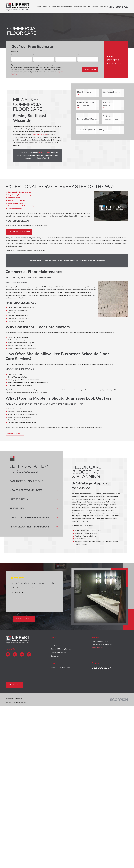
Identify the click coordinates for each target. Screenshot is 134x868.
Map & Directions (98, 647)
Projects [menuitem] (95, 7)
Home (53, 642)
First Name (15, 55)
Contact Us (55, 656)
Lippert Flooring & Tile (40, 134)
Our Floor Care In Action (19, 232)
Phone (80, 55)
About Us (54, 645)
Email (57, 55)
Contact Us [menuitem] (104, 7)
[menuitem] (8, 702)
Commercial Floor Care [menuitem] (82, 7)
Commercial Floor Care (59, 653)
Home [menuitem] (39, 7)
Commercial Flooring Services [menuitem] (62, 7)
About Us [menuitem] (46, 7)
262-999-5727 (119, 7)
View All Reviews (24, 619)
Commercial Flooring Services (61, 649)
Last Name (37, 55)
